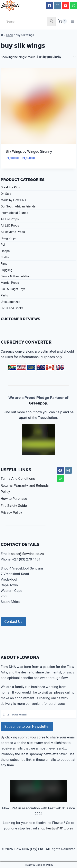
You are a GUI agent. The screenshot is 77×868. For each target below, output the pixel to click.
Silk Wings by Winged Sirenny (29, 152)
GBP (60, 367)
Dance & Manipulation (16, 276)
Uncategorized (10, 302)
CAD (50, 367)
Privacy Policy (11, 513)
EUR (31, 367)
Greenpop (38, 403)
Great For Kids (10, 187)
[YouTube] (66, 6)
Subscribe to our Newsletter (27, 726)
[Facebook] (50, 6)
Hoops (5, 251)
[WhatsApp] (74, 6)
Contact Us (13, 621)
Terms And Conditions (18, 478)
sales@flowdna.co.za (27, 554)
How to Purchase (14, 499)
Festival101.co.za (60, 828)
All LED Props (10, 226)
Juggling (6, 270)
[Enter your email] (38, 714)
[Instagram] (58, 6)
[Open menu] (73, 21)
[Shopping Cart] (62, 21)
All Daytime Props (13, 232)
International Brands (14, 213)
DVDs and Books (12, 308)
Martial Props (10, 283)
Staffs (5, 257)
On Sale (6, 194)
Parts (4, 295)
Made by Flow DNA (14, 200)
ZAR (12, 367)
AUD (41, 367)
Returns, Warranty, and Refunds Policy (25, 489)
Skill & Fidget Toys (13, 289)
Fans (4, 264)
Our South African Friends (18, 206)
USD (21, 367)
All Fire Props (10, 219)
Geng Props (9, 238)
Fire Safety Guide (14, 506)
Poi (3, 245)
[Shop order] (56, 57)
